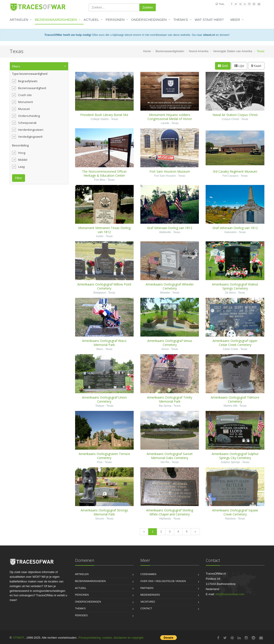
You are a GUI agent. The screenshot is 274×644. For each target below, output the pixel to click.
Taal (222, 4)
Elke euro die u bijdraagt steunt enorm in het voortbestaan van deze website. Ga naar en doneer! (137, 35)
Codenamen (148, 574)
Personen (115, 20)
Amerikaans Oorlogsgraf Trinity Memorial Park (170, 399)
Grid (223, 66)
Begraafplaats (25, 81)
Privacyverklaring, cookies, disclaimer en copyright (111, 638)
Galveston (230, 232)
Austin (100, 236)
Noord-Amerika (199, 51)
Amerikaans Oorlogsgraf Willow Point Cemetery (104, 286)
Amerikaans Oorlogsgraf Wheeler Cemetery (170, 286)
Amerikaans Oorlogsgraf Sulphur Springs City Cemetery (235, 456)
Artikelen (19, 20)
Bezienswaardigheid (29, 88)
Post (100, 462)
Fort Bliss (100, 180)
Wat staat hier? (209, 20)
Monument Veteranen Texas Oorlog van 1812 (104, 230)
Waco (100, 349)
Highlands (165, 519)
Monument (22, 102)
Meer (235, 20)
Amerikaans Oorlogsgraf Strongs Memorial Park (104, 512)
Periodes (81, 615)
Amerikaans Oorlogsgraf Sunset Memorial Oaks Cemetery (170, 456)
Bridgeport (100, 293)
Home (147, 51)
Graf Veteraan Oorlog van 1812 (170, 228)
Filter (19, 178)
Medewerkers (150, 595)
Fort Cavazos (230, 176)
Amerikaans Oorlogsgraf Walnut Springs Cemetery (235, 286)
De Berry (230, 293)
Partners (147, 588)
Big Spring (165, 406)
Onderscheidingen (149, 20)
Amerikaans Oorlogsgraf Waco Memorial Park (104, 343)
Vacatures (148, 602)
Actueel (91, 20)
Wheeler (165, 293)
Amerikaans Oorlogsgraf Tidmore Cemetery (235, 399)
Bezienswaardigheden (56, 20)
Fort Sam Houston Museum (170, 171)
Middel (20, 160)
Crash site (22, 95)
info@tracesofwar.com (230, 594)
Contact (146, 608)
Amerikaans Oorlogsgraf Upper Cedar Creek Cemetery (235, 343)
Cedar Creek (230, 349)
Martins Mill (230, 406)
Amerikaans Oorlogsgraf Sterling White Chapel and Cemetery (170, 512)
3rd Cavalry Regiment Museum (235, 171)
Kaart (256, 66)
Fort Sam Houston (165, 176)
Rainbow (230, 519)
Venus (165, 349)
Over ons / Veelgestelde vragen (163, 581)
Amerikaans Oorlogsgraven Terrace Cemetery (104, 456)
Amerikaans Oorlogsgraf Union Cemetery (104, 399)
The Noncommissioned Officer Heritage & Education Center (104, 173)
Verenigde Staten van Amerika (233, 51)
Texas (115, 119)
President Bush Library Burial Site (104, 115)
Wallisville (165, 232)
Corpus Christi (230, 119)
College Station (100, 119)
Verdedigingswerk (27, 137)
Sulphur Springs (230, 462)
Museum (21, 109)
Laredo (165, 123)
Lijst (239, 66)
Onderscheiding (26, 116)
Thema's (181, 20)
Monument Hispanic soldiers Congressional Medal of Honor (170, 117)
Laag (18, 167)
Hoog (19, 153)
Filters (16, 66)
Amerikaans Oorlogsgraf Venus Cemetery (170, 343)
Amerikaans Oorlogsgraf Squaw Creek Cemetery (235, 512)
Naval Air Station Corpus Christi (235, 115)
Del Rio (165, 462)
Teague (100, 406)
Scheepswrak (24, 123)
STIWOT (19, 638)
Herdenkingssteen (28, 130)
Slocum (100, 519)
